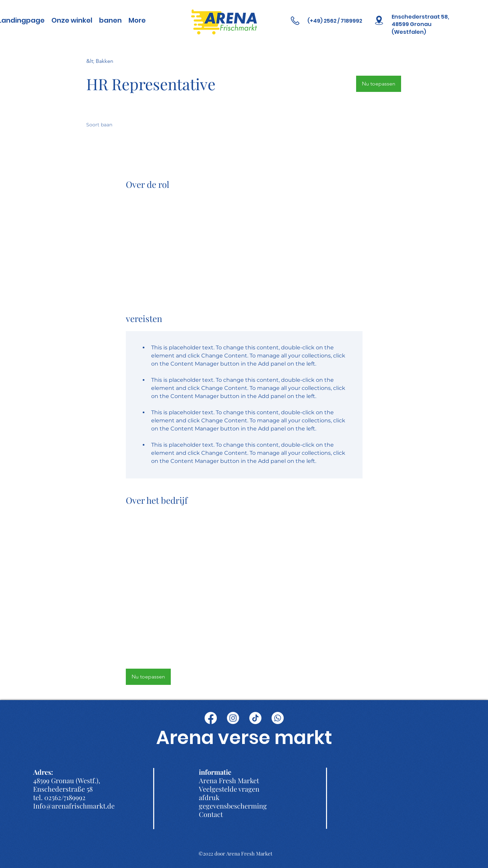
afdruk (209, 797)
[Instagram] (233, 718)
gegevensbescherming (233, 806)
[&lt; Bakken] (110, 61)
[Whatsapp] (278, 718)
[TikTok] (255, 718)
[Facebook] (211, 718)
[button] (379, 84)
